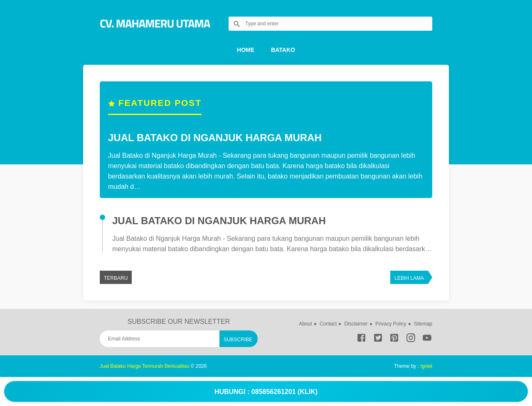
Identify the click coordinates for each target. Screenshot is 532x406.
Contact (328, 324)
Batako (283, 50)
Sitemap (423, 324)
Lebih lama (409, 278)
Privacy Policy (391, 324)
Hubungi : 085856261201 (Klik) (266, 392)
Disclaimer (356, 324)
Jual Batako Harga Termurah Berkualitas (144, 366)
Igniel (426, 366)
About (305, 324)
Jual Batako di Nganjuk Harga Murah (215, 138)
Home (246, 50)
